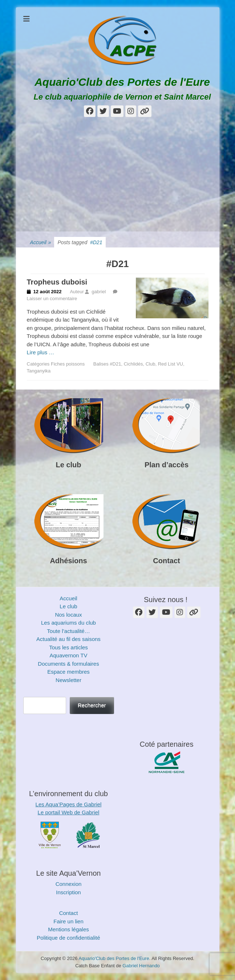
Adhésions (68, 561)
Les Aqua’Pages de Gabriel (69, 804)
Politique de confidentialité (68, 938)
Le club (68, 465)
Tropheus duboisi (57, 282)
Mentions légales (68, 929)
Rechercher (92, 705)
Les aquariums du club (68, 623)
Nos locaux (68, 615)
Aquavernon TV (69, 655)
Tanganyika (39, 371)
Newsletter (68, 680)
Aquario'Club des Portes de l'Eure (122, 82)
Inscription (68, 892)
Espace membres (68, 672)
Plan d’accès (167, 465)
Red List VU (171, 364)
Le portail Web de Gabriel (69, 812)
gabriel (99, 292)
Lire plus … (41, 352)
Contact (166, 561)
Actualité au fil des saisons (68, 639)
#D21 (115, 364)
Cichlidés (133, 364)
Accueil (41, 243)
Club (151, 364)
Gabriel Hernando (141, 966)
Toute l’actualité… (68, 631)
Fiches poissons (68, 364)
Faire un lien (68, 921)
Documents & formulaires (68, 664)
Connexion (69, 884)
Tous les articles (68, 647)
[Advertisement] (118, 177)
